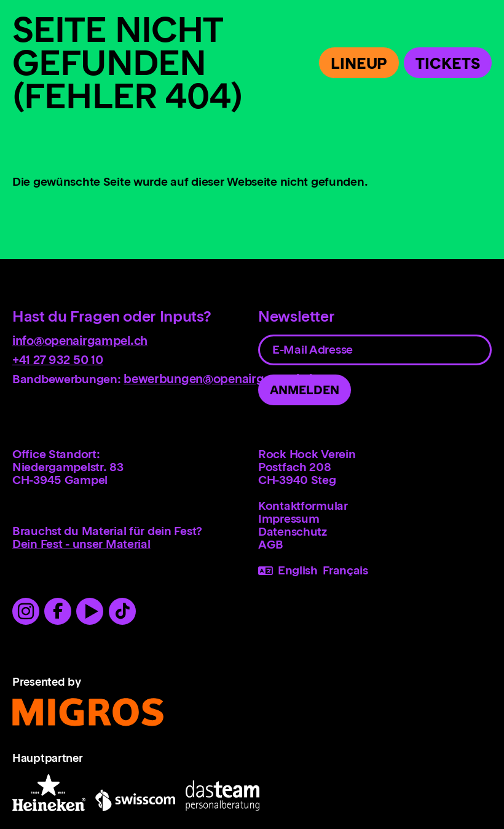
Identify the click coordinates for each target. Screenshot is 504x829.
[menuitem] (375, 506)
